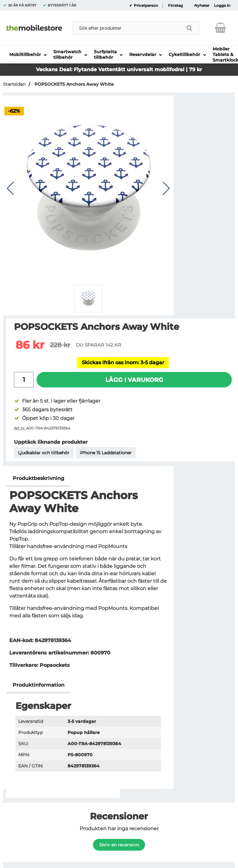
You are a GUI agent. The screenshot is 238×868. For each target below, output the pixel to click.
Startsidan (14, 84)
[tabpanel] (88, 574)
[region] (88, 479)
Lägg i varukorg (134, 380)
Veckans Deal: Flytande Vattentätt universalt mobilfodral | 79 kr (119, 69)
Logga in (222, 6)
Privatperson (145, 6)
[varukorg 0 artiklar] (220, 28)
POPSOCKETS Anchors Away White (73, 84)
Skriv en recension (119, 845)
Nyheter (202, 6)
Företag (175, 6)
